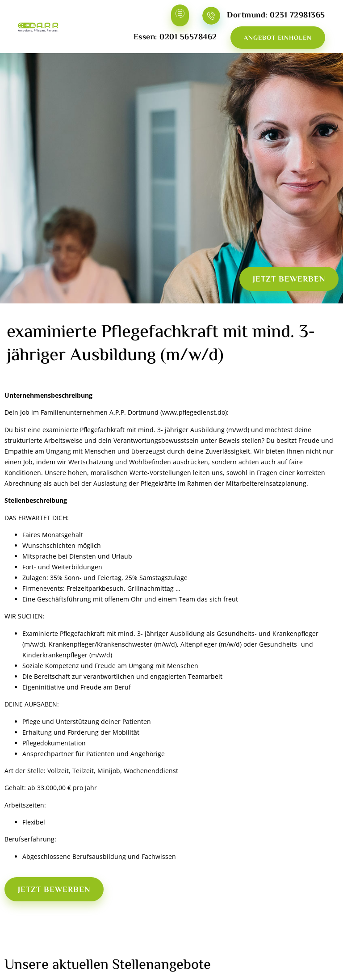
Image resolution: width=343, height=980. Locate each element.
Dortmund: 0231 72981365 (276, 16)
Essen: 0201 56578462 (175, 38)
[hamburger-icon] (180, 15)
